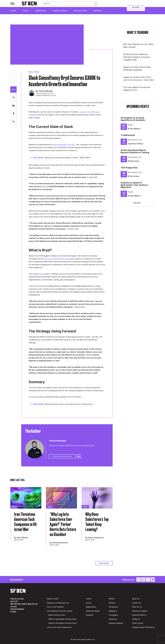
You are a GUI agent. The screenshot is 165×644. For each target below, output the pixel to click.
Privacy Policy (138, 623)
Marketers (113, 611)
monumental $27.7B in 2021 (64, 145)
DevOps (112, 603)
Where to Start (53, 599)
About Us (136, 599)
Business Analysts (116, 623)
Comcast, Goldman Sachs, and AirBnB (59, 259)
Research (98, 11)
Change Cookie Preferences (143, 627)
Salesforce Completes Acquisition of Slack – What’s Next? (60, 158)
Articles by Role (80, 11)
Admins (112, 599)
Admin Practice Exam (57, 615)
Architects (113, 619)
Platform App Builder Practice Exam (62, 619)
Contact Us (137, 603)
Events (13, 11)
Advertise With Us (139, 615)
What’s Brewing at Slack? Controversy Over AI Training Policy (61, 404)
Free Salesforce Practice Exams (60, 611)
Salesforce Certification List (58, 603)
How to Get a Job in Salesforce (59, 627)
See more (137, 203)
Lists (45, 186)
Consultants (113, 615)
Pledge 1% (136, 619)
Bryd (41, 274)
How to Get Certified (55, 607)
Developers (113, 607)
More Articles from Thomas (62, 456)
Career (26, 11)
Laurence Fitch (85, 112)
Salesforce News (60, 11)
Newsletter (136, 7)
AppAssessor (41, 11)
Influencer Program (140, 611)
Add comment (104, 563)
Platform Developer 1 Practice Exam (63, 623)
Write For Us (137, 607)
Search (96, 4)
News (31, 72)
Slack (37, 72)
